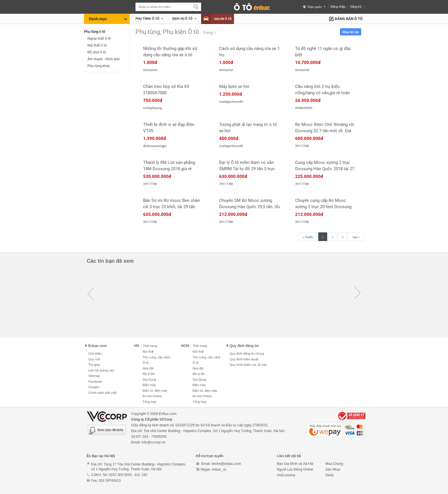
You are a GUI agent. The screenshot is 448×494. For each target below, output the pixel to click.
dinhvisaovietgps (155, 146)
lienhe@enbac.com (226, 464)
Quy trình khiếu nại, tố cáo (248, 365)
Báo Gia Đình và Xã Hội (295, 464)
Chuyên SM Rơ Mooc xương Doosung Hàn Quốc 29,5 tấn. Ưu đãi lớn (249, 204)
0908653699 (304, 108)
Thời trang (149, 346)
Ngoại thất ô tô (99, 39)
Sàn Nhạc (333, 469)
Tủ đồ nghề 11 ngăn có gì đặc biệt (323, 52)
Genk (330, 475)
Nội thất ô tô (97, 45)
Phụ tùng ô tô (147, 19)
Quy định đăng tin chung (247, 354)
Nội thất (148, 352)
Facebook (95, 381)
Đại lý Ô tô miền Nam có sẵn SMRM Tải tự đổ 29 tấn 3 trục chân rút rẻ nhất (247, 166)
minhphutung (152, 108)
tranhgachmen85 (231, 102)
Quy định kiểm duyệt (244, 359)
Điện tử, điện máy (155, 391)
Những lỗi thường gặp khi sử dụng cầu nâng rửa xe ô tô (170, 52)
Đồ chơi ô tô (97, 52)
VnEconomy (286, 475)
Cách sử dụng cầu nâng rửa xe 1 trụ (249, 52)
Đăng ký (356, 7)
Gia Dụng (149, 379)
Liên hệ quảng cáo (101, 370)
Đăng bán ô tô (349, 19)
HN (136, 346)
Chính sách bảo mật (102, 393)
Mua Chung (334, 464)
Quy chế (94, 359)
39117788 (302, 146)
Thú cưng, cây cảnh (156, 357)
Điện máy (149, 385)
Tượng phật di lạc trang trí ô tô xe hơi (248, 128)
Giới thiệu (95, 354)
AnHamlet (150, 70)
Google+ (94, 387)
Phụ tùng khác (99, 66)
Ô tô (146, 363)
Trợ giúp (94, 365)
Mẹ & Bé (149, 374)
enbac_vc (219, 469)
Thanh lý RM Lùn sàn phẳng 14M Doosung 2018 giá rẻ (169, 166)
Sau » (356, 237)
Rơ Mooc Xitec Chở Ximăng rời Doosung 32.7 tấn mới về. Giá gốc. (325, 128)
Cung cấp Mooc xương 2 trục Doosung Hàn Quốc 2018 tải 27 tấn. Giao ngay (325, 166)
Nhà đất (148, 368)
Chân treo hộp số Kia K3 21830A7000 (166, 90)
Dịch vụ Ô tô (182, 19)
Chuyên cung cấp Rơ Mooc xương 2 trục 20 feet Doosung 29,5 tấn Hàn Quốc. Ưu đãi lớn (323, 204)
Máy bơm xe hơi (234, 87)
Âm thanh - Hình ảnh (104, 59)
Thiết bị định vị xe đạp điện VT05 (169, 128)
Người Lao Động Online (295, 469)
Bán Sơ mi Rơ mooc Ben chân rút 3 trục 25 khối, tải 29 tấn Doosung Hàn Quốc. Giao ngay (172, 204)
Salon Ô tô (218, 19)
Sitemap (94, 376)
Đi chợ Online (152, 396)
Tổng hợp (149, 402)
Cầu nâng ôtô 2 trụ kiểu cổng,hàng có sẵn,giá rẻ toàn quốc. (322, 90)
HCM (185, 346)
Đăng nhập (338, 7)
